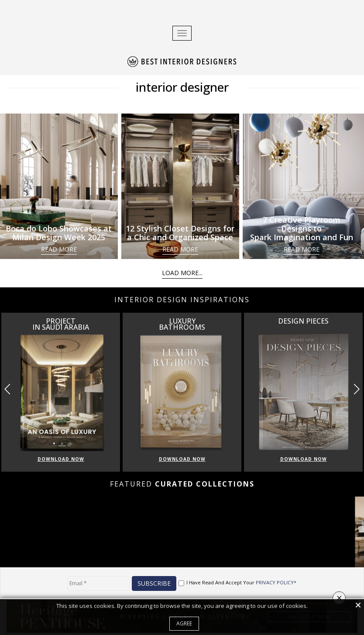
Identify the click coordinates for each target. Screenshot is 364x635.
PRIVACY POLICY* (276, 582)
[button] (356, 389)
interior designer (182, 87)
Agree (184, 623)
